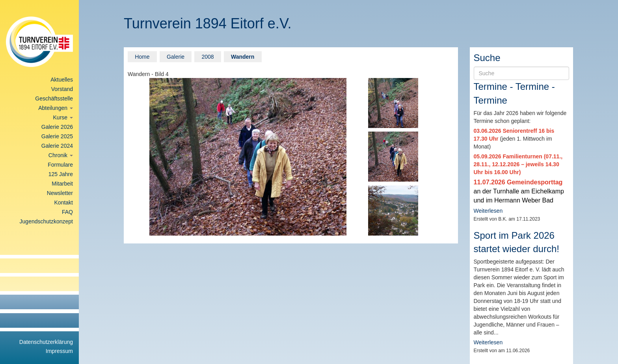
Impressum (59, 351)
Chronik (61, 155)
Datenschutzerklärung (46, 342)
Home (142, 57)
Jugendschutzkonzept (46, 221)
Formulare (60, 165)
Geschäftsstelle (54, 98)
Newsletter (60, 193)
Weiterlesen (488, 211)
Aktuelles (62, 80)
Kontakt (64, 202)
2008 (208, 57)
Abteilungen (56, 108)
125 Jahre (61, 174)
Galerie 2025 (57, 136)
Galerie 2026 (57, 127)
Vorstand (62, 89)
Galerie (176, 57)
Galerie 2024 (57, 146)
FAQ (67, 212)
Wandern (243, 57)
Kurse (63, 117)
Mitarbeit (62, 184)
